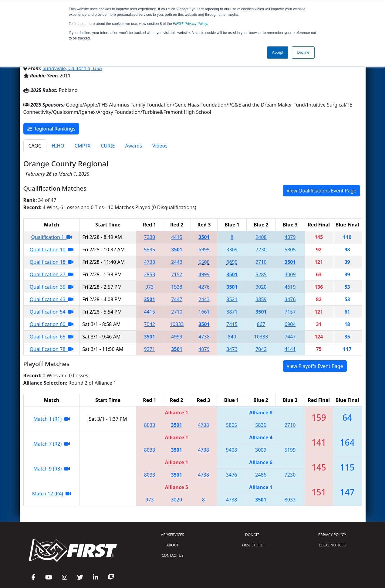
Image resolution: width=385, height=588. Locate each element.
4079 (290, 237)
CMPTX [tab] (83, 146)
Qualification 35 (52, 287)
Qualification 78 (52, 349)
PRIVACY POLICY (332, 535)
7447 (177, 299)
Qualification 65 (52, 337)
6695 (232, 262)
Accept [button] (278, 53)
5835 (149, 250)
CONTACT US (173, 555)
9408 (261, 237)
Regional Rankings (51, 129)
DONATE (252, 535)
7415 (232, 324)
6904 (290, 324)
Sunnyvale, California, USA (72, 68)
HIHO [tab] (58, 146)
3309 (232, 250)
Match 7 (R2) (51, 444)
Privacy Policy (190, 24)
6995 (204, 250)
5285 (261, 274)
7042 (149, 324)
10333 (177, 324)
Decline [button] (303, 53)
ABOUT (173, 545)
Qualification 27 (52, 274)
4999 (204, 274)
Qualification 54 (52, 312)
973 (149, 287)
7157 (177, 274)
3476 (290, 299)
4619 (290, 287)
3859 (261, 299)
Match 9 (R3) (51, 469)
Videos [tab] (160, 146)
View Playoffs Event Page (315, 366)
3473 (232, 349)
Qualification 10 (52, 250)
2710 (261, 262)
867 (261, 324)
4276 (204, 287)
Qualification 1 (51, 237)
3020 (261, 287)
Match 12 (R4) (52, 494)
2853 (149, 274)
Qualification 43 (52, 299)
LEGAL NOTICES (332, 545)
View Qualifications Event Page (322, 191)
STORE (252, 545)
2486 (261, 475)
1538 (177, 287)
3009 (290, 274)
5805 (290, 250)
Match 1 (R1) (51, 419)
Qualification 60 (52, 324)
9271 (149, 349)
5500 (204, 262)
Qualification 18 (52, 262)
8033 (150, 425)
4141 (290, 349)
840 (232, 337)
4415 (177, 237)
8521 (232, 299)
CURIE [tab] (108, 146)
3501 (204, 237)
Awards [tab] (133, 146)
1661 (204, 312)
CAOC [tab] (35, 146)
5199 (290, 450)
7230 (149, 237)
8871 (232, 312)
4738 (149, 262)
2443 (177, 262)
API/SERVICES (173, 535)
